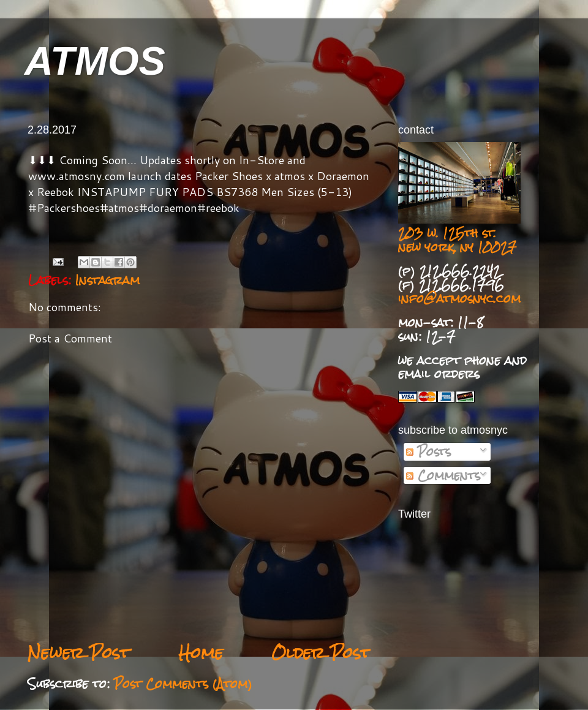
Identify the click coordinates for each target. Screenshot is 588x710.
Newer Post (79, 653)
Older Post (321, 653)
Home (201, 653)
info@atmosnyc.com (459, 298)
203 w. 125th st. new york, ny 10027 (457, 240)
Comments (443, 475)
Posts (428, 451)
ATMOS (95, 61)
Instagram (107, 280)
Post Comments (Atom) (183, 684)
